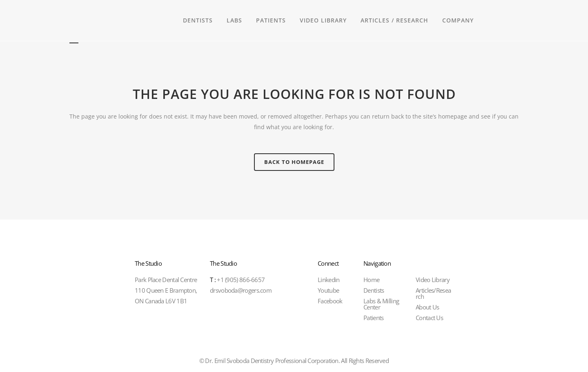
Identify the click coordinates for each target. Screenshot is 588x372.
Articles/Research (433, 293)
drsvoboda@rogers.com (241, 290)
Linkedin (329, 280)
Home (371, 280)
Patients (373, 318)
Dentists (374, 290)
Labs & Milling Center (381, 304)
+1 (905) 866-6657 (237, 280)
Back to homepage (294, 162)
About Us (427, 307)
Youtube (328, 290)
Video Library (433, 280)
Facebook (330, 301)
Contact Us (429, 318)
